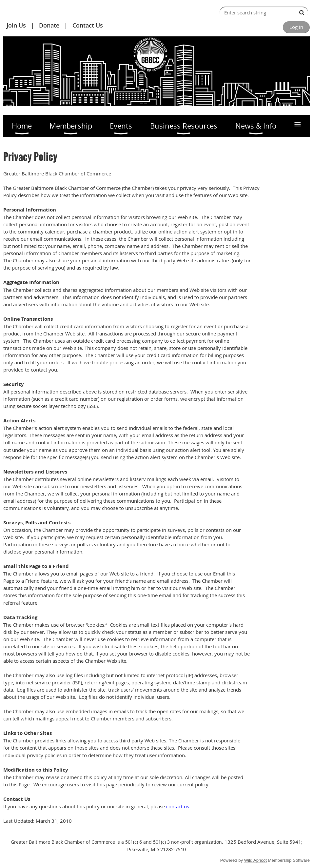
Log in (296, 27)
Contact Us (88, 25)
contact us (178, 806)
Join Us (16, 25)
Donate (49, 25)
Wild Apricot (255, 860)
